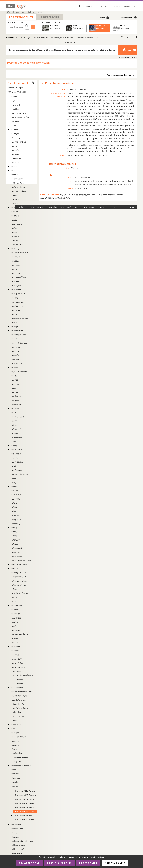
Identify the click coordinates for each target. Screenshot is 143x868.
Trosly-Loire (17, 761)
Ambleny (16, 109)
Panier (104, 18)
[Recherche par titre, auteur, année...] (16, 27)
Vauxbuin (16, 782)
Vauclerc (16, 774)
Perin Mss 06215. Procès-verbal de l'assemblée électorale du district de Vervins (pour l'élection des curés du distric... (26, 795)
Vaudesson (17, 778)
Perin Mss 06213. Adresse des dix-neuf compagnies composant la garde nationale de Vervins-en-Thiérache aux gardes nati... (26, 791)
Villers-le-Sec (18, 853)
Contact (127, 6)
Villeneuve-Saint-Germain (23, 841)
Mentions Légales (37, 207)
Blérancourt (18, 195)
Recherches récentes (126, 18)
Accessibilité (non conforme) (60, 207)
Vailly (14, 770)
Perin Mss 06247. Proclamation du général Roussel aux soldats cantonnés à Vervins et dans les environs (26, 799)
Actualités (117, 6)
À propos (107, 6)
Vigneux (15, 837)
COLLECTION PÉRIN (17, 92)
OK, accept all (29, 863)
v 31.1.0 (131, 207)
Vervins (15, 786)
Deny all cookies (59, 863)
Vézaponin (16, 825)
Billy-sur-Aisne (19, 183)
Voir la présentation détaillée (119, 75)
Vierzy (15, 833)
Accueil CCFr (11, 38)
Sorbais (15, 749)
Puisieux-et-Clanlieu (21, 634)
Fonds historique (16, 88)
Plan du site (21, 207)
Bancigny (16, 138)
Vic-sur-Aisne (18, 829)
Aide (135, 6)
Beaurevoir (17, 158)
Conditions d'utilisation (85, 207)
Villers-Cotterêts (19, 849)
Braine (15, 212)
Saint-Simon (17, 712)
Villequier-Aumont (20, 845)
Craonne (16, 359)
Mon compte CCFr (91, 6)
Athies (15, 125)
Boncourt (17, 203)
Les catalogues (21, 17)
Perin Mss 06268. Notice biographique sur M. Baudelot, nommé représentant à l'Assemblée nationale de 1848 (26, 816)
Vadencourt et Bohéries (22, 765)
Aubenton (17, 130)
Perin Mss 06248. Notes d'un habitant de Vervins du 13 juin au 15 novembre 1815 (26, 803)
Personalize (88, 863)
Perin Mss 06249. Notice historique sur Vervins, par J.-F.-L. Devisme (26, 807)
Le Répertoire (50, 17)
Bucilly (16, 240)
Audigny (16, 134)
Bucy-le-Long (18, 244)
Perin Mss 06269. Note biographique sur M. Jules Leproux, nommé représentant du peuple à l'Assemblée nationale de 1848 (26, 820)
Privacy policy (115, 863)
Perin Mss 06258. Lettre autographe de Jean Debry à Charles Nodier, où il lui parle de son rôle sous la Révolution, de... (26, 811)
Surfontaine (17, 753)
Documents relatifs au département (90, 155)
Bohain (16, 199)
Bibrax (15, 175)
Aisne (71, 155)
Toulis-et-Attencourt (20, 757)
